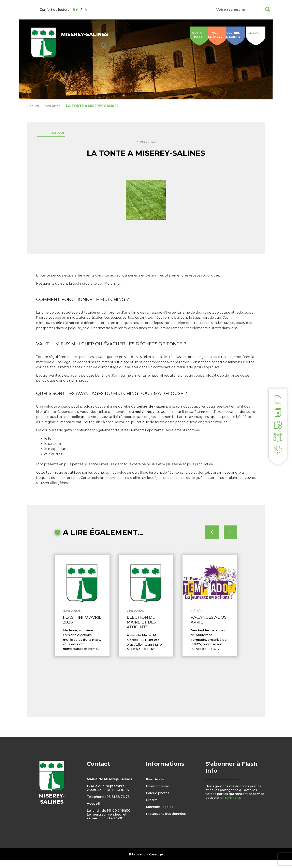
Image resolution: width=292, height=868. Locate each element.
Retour (63, 134)
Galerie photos (158, 801)
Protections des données (167, 821)
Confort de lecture (55, 10)
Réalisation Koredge (146, 862)
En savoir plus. (231, 805)
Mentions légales (160, 814)
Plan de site (156, 787)
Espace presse (158, 794)
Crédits (152, 808)
